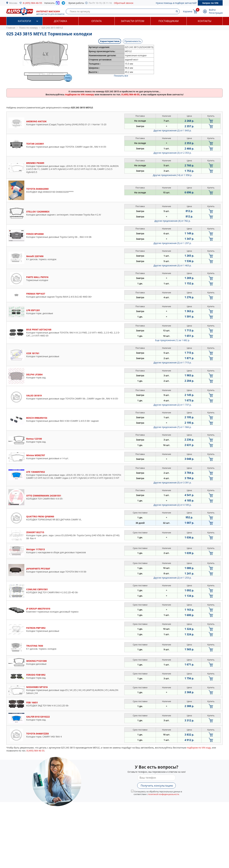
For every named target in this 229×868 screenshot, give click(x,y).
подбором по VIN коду (199, 748)
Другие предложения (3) (172, 153)
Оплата (97, 21)
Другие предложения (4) (172, 221)
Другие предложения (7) (172, 427)
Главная (11, 28)
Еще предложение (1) (172, 340)
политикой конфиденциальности (164, 794)
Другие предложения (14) (172, 175)
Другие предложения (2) (172, 130)
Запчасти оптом (133, 21)
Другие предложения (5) (172, 243)
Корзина (188, 11)
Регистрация (216, 13)
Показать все (121, 76)
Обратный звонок (124, 3)
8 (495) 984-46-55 (33, 3)
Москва (13, 3)
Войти (212, 10)
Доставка (61, 21)
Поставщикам (169, 21)
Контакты (205, 21)
